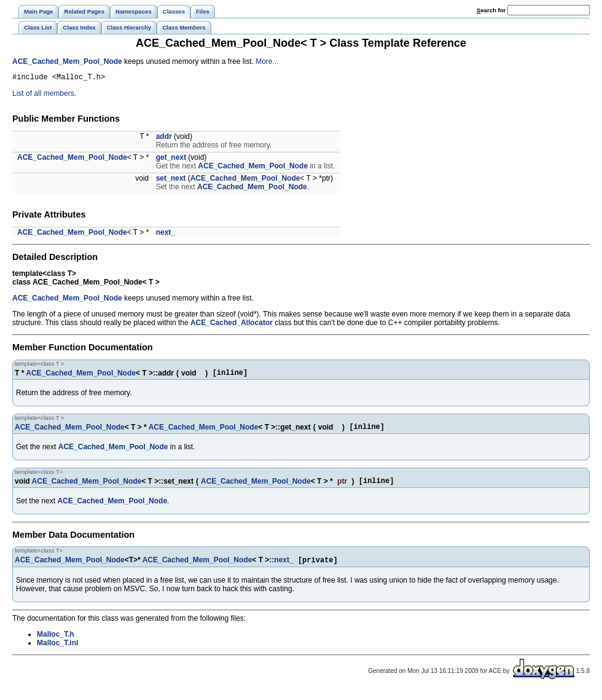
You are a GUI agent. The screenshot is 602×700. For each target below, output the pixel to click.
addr (164, 138)
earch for (491, 10)
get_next (171, 159)
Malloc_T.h (56, 643)
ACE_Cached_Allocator (232, 324)
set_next (171, 180)
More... (267, 61)
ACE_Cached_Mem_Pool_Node (67, 61)
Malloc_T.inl (57, 651)
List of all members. (44, 95)
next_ (166, 234)
